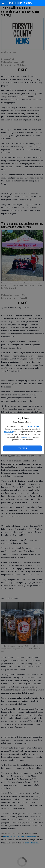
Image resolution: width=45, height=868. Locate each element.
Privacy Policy (9, 432)
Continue (22, 448)
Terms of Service (33, 426)
